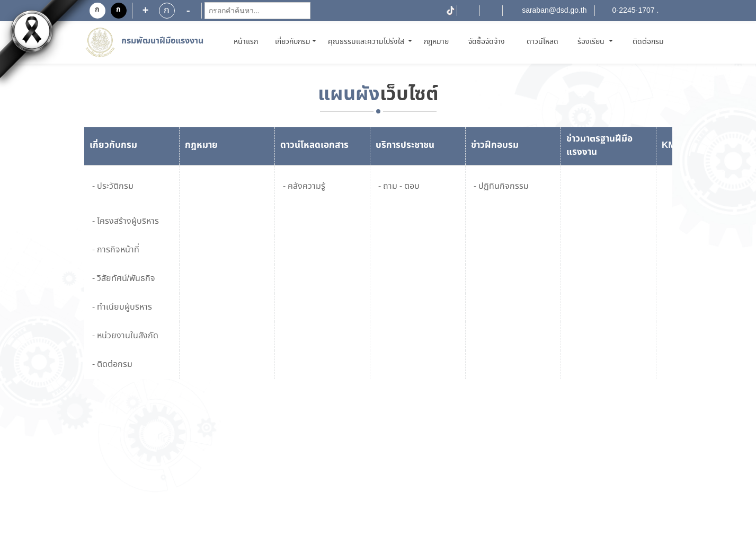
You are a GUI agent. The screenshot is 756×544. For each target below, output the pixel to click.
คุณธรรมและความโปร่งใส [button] (367, 42)
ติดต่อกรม (648, 42)
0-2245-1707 (634, 11)
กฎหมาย (436, 42)
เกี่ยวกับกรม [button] (293, 42)
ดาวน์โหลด (542, 42)
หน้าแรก (248, 42)
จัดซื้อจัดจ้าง (487, 42)
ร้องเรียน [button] (592, 42)
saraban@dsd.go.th (554, 11)
